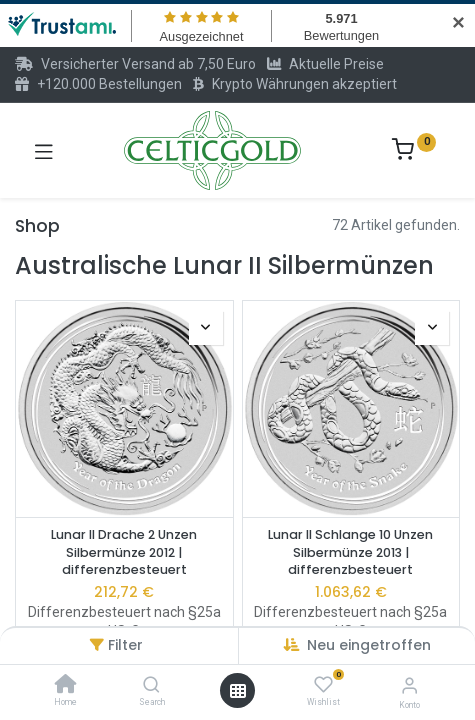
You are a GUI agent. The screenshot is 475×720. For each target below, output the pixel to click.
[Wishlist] (323, 685)
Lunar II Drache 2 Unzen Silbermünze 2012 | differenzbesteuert (124, 552)
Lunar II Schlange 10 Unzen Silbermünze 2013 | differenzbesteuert (350, 552)
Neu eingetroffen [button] (369, 645)
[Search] (151, 686)
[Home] (66, 686)
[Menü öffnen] (238, 691)
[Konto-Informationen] (409, 685)
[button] (206, 328)
